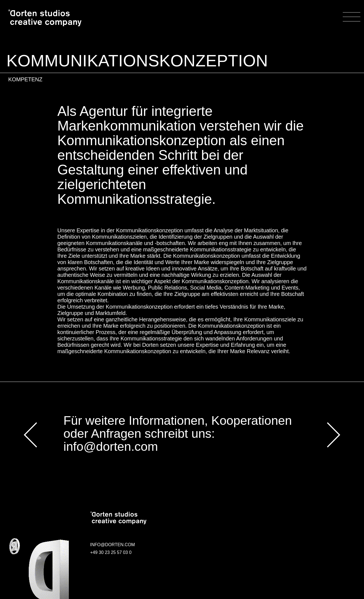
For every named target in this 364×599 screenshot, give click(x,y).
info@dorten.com (111, 447)
